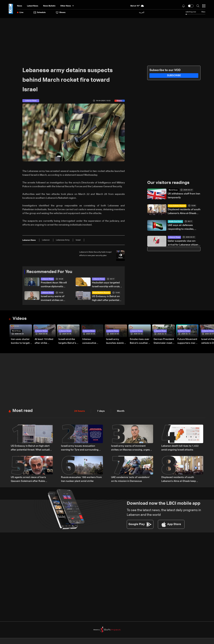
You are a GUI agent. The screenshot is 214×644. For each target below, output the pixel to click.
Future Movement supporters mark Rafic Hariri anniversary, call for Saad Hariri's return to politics (187, 342)
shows (61, 12)
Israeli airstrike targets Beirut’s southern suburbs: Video (69, 342)
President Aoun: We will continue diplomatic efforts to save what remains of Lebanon (54, 285)
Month (121, 411)
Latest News (33, 6)
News (20, 6)
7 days (101, 411)
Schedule (40, 12)
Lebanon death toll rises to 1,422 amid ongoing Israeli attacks (180, 448)
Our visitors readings (169, 183)
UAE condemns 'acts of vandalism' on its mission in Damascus (130, 480)
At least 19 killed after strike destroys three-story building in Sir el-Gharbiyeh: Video (44, 342)
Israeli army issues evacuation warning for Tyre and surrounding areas (80, 449)
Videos (20, 319)
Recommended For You (50, 272)
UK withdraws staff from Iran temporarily (184, 196)
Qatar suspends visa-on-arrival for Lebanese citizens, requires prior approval (184, 243)
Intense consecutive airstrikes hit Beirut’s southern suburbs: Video (92, 342)
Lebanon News (47, 279)
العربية (142, 12)
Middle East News (175, 222)
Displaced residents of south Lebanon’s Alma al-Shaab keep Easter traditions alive (184, 212)
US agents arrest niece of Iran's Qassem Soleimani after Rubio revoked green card (28, 480)
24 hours (79, 411)
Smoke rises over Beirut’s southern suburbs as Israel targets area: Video (140, 342)
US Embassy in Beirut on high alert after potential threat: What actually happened (106, 299)
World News (173, 190)
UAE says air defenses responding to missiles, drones (181, 228)
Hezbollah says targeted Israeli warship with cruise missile (107, 285)
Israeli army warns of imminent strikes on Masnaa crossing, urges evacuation (54, 299)
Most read (23, 411)
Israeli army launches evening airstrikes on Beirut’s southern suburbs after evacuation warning (116, 342)
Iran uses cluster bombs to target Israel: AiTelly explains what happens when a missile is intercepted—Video (20, 342)
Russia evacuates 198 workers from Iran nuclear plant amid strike (81, 480)
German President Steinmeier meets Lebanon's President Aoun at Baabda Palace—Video (164, 342)
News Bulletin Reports (101, 293)
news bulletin (49, 6)
